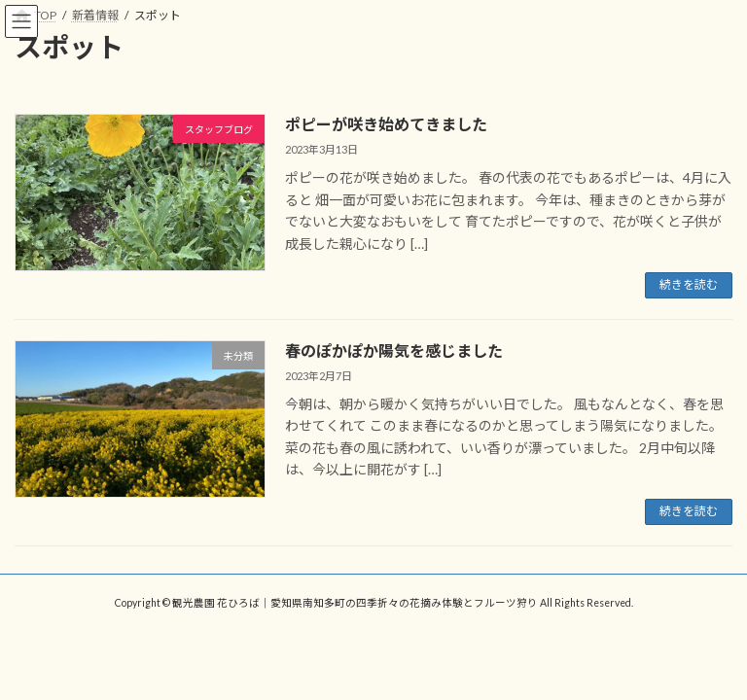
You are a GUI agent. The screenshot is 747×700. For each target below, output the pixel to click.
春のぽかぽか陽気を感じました (394, 350)
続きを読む (689, 284)
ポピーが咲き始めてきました (386, 124)
